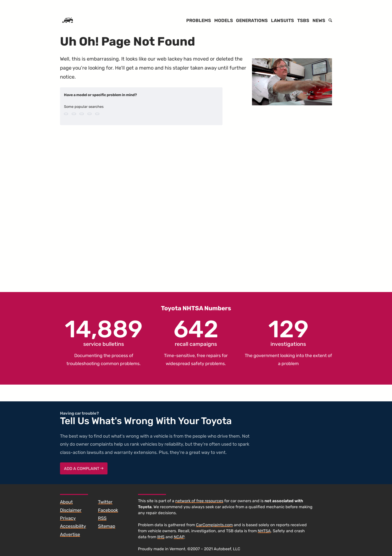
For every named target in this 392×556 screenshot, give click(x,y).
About (66, 502)
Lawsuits (282, 21)
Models (224, 21)
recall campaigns (196, 332)
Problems (199, 21)
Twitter (105, 502)
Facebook (108, 510)
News (319, 21)
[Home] (67, 21)
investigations (288, 332)
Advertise (70, 534)
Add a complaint (84, 469)
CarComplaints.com (214, 525)
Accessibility (73, 526)
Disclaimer (71, 510)
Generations (252, 21)
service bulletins (104, 332)
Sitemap (107, 526)
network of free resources (199, 501)
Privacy (68, 518)
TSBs (303, 21)
